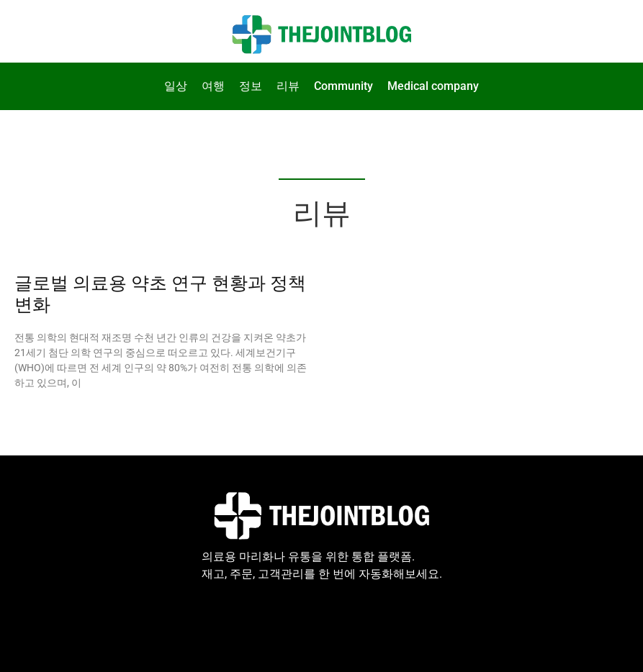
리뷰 (288, 86)
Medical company (433, 86)
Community (343, 86)
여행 (213, 86)
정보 (251, 86)
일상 (176, 86)
